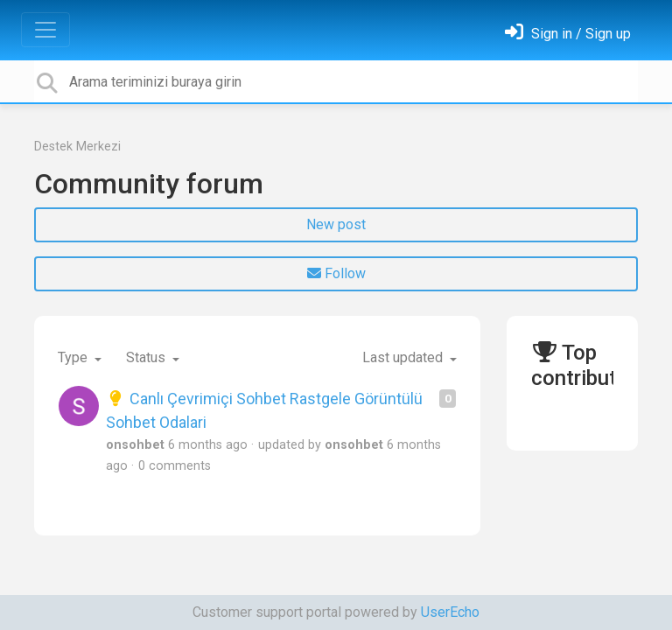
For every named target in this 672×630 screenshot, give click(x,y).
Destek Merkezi (77, 147)
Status (147, 357)
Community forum (149, 184)
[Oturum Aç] (568, 34)
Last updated (404, 357)
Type (74, 357)
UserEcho (450, 612)
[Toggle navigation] (45, 30)
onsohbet (135, 445)
